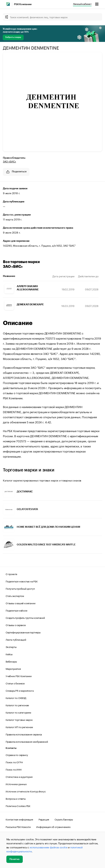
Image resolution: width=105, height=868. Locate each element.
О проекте (11, 574)
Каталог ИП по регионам (19, 727)
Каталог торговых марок (19, 720)
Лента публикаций (16, 639)
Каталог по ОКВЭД (16, 698)
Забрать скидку (13, 37)
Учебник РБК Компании (19, 676)
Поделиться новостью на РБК (22, 581)
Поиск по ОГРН (14, 762)
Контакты (11, 748)
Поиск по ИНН (14, 769)
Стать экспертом (15, 596)
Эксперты (11, 647)
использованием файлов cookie (48, 847)
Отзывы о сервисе (16, 625)
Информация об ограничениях (53, 827)
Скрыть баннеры (64, 819)
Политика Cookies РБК (18, 806)
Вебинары (11, 661)
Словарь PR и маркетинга (20, 690)
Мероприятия (13, 669)
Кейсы (9, 654)
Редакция (44, 819)
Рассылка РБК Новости (18, 827)
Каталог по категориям (18, 712)
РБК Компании (23, 4)
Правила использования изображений (27, 741)
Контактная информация (19, 819)
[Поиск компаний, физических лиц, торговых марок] (52, 17)
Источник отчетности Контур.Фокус (26, 791)
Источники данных (16, 784)
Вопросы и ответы (16, 798)
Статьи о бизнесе (15, 683)
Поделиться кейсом (16, 610)
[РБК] (8, 4)
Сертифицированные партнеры (23, 632)
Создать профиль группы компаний (25, 618)
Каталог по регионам (17, 705)
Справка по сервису (17, 755)
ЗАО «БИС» (9, 161)
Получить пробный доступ (20, 588)
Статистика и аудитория (19, 777)
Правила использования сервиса (24, 734)
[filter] (7, 17)
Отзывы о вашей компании (20, 603)
